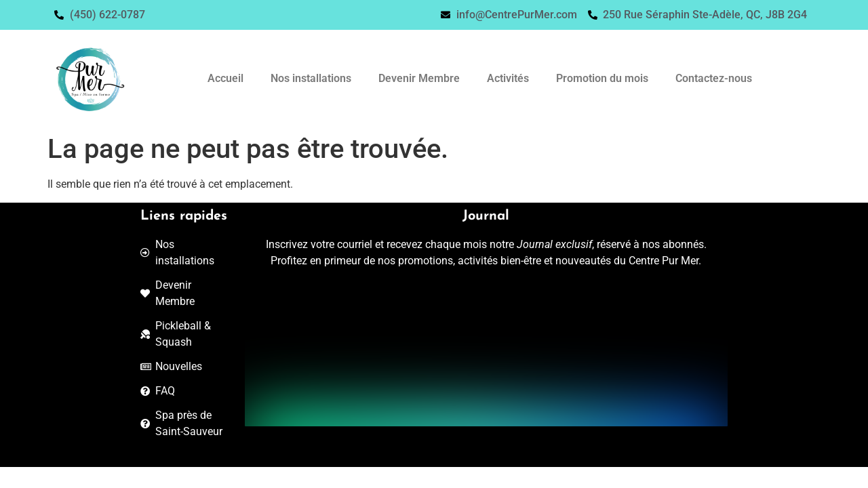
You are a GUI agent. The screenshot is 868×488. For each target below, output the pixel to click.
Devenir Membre (419, 78)
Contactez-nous (714, 78)
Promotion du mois (602, 78)
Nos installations (311, 78)
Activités (508, 78)
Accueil (225, 78)
